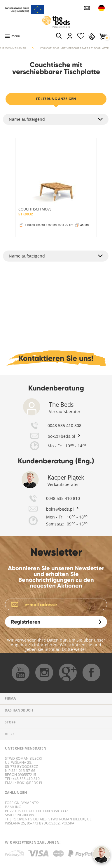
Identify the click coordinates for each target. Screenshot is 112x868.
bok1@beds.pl (29, 783)
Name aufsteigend (27, 119)
